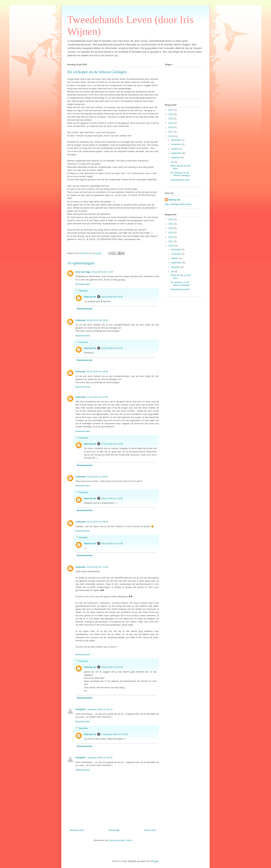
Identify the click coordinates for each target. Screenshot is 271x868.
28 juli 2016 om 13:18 (97, 567)
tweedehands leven (180, 180)
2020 (171, 119)
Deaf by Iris (90, 297)
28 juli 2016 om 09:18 (97, 522)
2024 (171, 110)
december (176, 140)
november (176, 144)
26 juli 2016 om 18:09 (97, 371)
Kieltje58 (80, 709)
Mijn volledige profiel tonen (178, 204)
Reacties (83, 291)
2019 (171, 123)
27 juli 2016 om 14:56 (97, 397)
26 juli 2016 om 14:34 (102, 272)
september (177, 153)
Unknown (81, 320)
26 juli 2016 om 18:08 (97, 320)
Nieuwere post (77, 830)
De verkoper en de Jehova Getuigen (180, 174)
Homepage (114, 830)
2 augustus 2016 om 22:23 (99, 709)
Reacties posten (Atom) (121, 840)
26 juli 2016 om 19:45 (112, 297)
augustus (176, 157)
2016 (171, 136)
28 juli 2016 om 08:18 (97, 477)
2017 (171, 132)
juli (173, 162)
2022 (171, 114)
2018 (171, 127)
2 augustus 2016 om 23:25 (115, 734)
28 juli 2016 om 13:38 (112, 498)
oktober (175, 149)
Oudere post (150, 830)
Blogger (155, 861)
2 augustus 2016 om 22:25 (99, 758)
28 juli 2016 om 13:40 (112, 667)
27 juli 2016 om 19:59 (112, 444)
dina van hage (83, 272)
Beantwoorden (83, 284)
